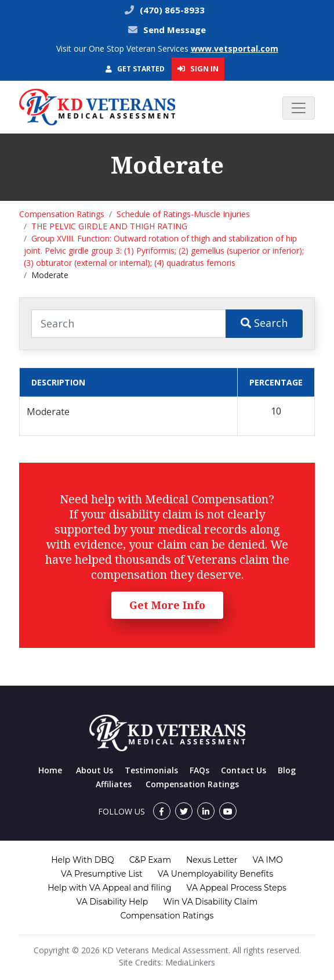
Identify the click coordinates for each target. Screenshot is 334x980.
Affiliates (114, 784)
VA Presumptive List (102, 874)
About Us (95, 770)
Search (264, 323)
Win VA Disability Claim (210, 902)
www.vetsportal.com (235, 48)
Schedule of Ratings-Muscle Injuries (183, 214)
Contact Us (244, 770)
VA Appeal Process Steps (237, 888)
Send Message (175, 30)
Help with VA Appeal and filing (109, 888)
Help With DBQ (82, 860)
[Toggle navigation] (299, 108)
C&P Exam (150, 860)
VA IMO (267, 860)
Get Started (135, 69)
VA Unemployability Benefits (215, 874)
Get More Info (167, 605)
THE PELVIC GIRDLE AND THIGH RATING (109, 226)
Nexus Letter (212, 860)
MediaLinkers (190, 962)
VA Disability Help (112, 902)
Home (50, 770)
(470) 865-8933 (171, 10)
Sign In (198, 69)
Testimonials (151, 770)
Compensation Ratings (62, 214)
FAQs (199, 770)
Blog (287, 770)
